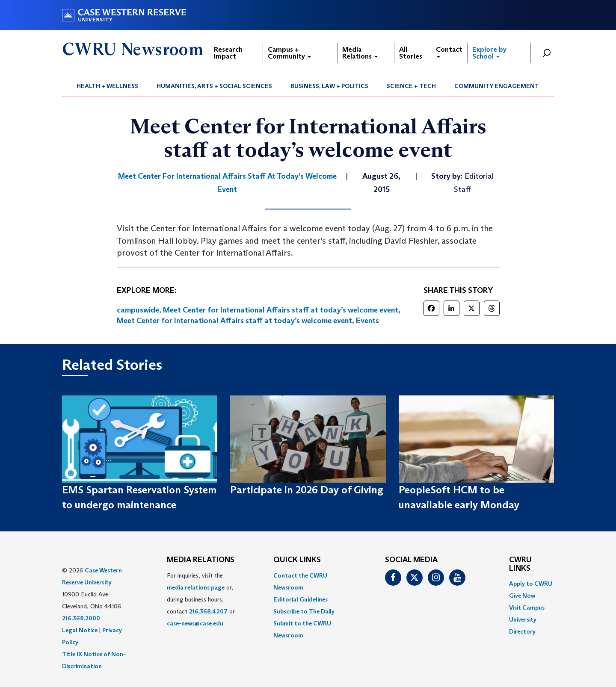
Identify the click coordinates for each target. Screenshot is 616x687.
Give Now (522, 596)
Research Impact (228, 53)
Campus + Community (289, 53)
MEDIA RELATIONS (201, 560)
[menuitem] (108, 86)
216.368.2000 (81, 618)
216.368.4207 (208, 611)
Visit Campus (527, 607)
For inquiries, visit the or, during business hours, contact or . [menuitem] (201, 599)
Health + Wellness (107, 86)
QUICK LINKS (297, 560)
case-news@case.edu (195, 623)
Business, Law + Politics (329, 86)
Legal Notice (80, 630)
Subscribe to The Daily (304, 611)
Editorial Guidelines (301, 599)
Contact (449, 52)
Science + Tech (411, 86)
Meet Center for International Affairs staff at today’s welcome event (281, 310)
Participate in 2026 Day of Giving (307, 490)
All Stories (411, 53)
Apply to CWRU (531, 584)
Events (367, 321)
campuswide (138, 310)
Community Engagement (497, 86)
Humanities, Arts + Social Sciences (214, 86)
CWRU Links (520, 564)
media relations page (196, 587)
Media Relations (360, 53)
